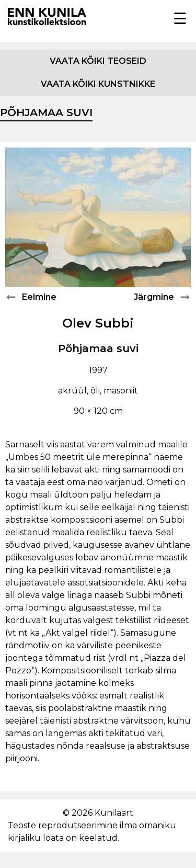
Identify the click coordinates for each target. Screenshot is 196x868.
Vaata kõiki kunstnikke (98, 84)
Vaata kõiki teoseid (98, 61)
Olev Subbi (98, 323)
